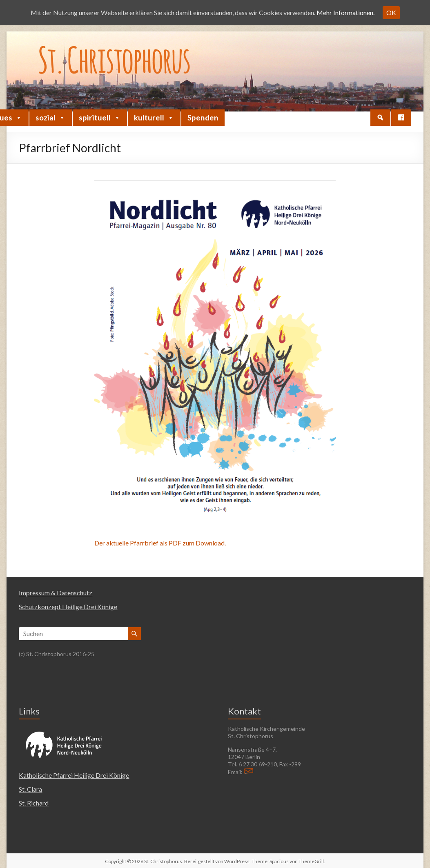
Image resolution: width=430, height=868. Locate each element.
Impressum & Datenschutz (56, 593)
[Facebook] (401, 118)
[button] (380, 118)
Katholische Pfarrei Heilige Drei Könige (74, 775)
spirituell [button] (100, 118)
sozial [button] (51, 118)
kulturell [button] (154, 118)
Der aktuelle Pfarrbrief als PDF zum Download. (160, 543)
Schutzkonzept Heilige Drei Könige (68, 606)
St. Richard (34, 803)
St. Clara (30, 789)
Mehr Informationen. (345, 12)
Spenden (203, 118)
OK (391, 12)
